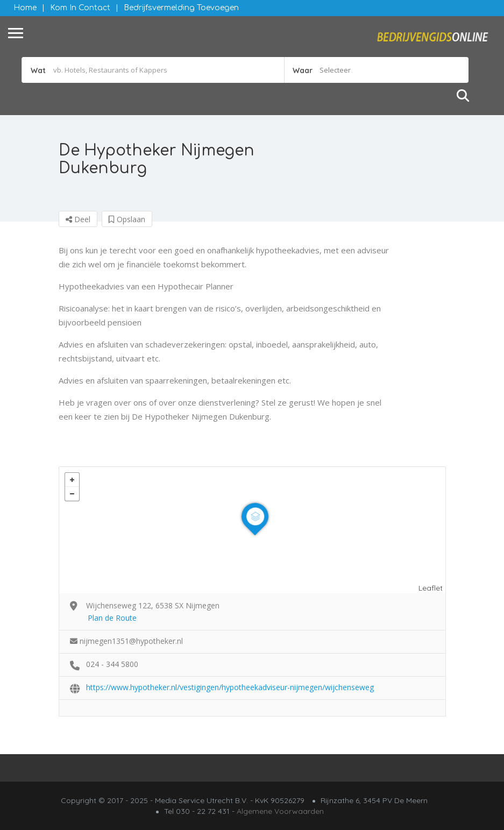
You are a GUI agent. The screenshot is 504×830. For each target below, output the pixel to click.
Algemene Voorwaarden (280, 811)
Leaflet (431, 588)
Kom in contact (80, 8)
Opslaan (127, 219)
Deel (78, 219)
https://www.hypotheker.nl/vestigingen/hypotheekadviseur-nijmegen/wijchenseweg (230, 687)
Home (25, 8)
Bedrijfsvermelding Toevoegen (181, 8)
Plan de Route (112, 618)
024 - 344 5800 (112, 664)
